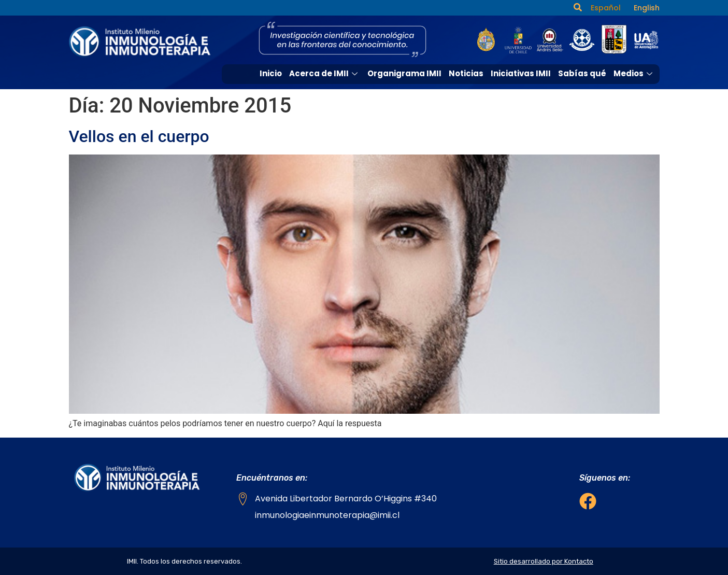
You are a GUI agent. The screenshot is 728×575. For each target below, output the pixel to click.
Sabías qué (582, 73)
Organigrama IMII (404, 73)
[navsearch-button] (578, 8)
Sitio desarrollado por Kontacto (544, 561)
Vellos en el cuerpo (139, 136)
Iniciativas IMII (521, 73)
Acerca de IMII (325, 73)
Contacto (635, 92)
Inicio (271, 73)
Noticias (466, 73)
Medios (634, 73)
